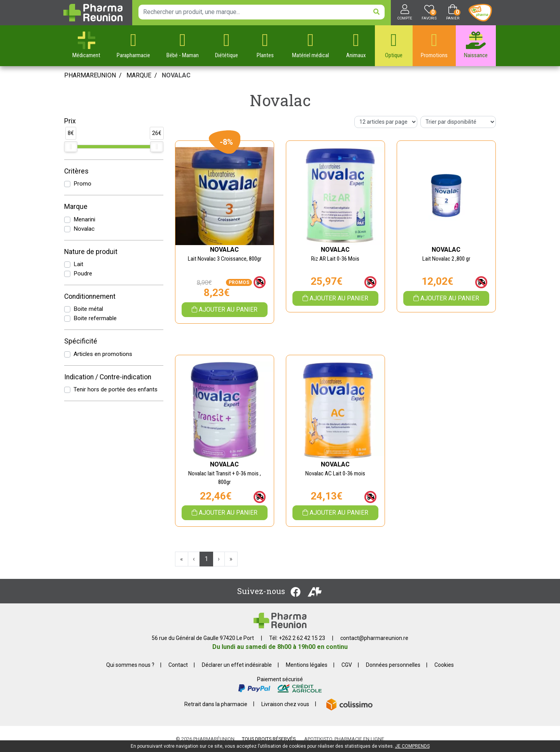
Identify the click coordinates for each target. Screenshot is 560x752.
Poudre (83, 273)
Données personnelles (393, 665)
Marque (139, 75)
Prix (70, 121)
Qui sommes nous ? (130, 665)
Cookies (444, 665)
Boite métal (88, 309)
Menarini (84, 219)
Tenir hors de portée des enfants (115, 389)
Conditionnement (90, 296)
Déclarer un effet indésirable (237, 665)
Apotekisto (344, 739)
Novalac (84, 229)
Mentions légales (307, 665)
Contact (178, 665)
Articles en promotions (103, 354)
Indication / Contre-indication (108, 377)
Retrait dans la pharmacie (216, 704)
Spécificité (81, 341)
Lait (78, 264)
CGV (347, 665)
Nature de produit (91, 252)
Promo (82, 184)
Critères (76, 171)
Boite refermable (95, 318)
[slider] (71, 147)
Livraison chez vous (285, 704)
